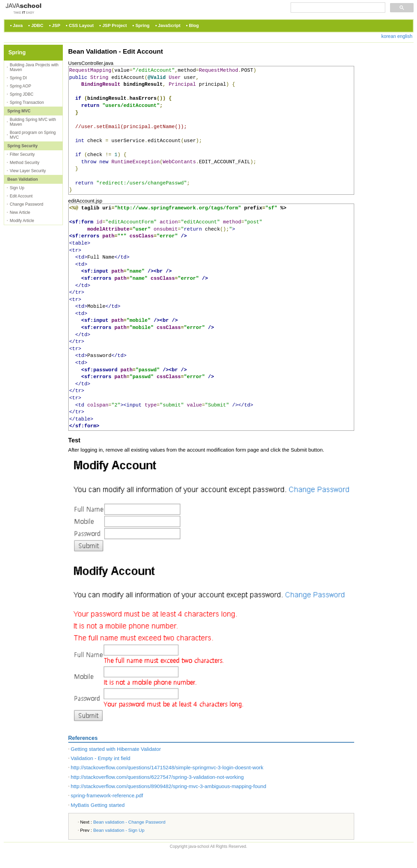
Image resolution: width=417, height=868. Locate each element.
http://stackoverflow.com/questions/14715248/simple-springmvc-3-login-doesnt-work (167, 767)
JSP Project (114, 25)
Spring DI (18, 78)
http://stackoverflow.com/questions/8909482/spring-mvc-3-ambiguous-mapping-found (168, 786)
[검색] (337, 8)
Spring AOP (21, 86)
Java (18, 25)
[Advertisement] (386, 147)
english (405, 36)
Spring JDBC (22, 94)
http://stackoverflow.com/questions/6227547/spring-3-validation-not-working (157, 777)
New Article (20, 212)
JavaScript (169, 25)
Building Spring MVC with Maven (33, 122)
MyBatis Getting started (98, 805)
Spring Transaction (27, 102)
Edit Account (21, 196)
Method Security (25, 163)
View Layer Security (28, 171)
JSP (56, 25)
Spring (142, 25)
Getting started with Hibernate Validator (116, 749)
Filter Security (22, 154)
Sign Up (17, 188)
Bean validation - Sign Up (119, 830)
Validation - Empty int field (100, 758)
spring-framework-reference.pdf (107, 795)
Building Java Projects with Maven (34, 67)
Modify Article (22, 221)
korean (388, 36)
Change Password (27, 204)
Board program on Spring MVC (33, 135)
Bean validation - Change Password (129, 822)
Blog (194, 25)
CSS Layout (81, 25)
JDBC (37, 25)
